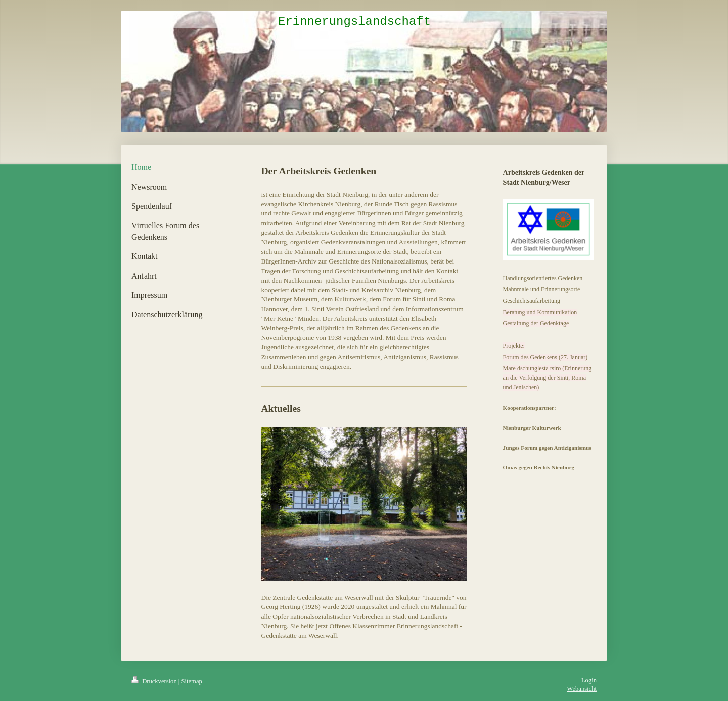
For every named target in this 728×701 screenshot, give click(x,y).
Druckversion (155, 681)
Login (589, 680)
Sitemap (192, 681)
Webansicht (582, 689)
